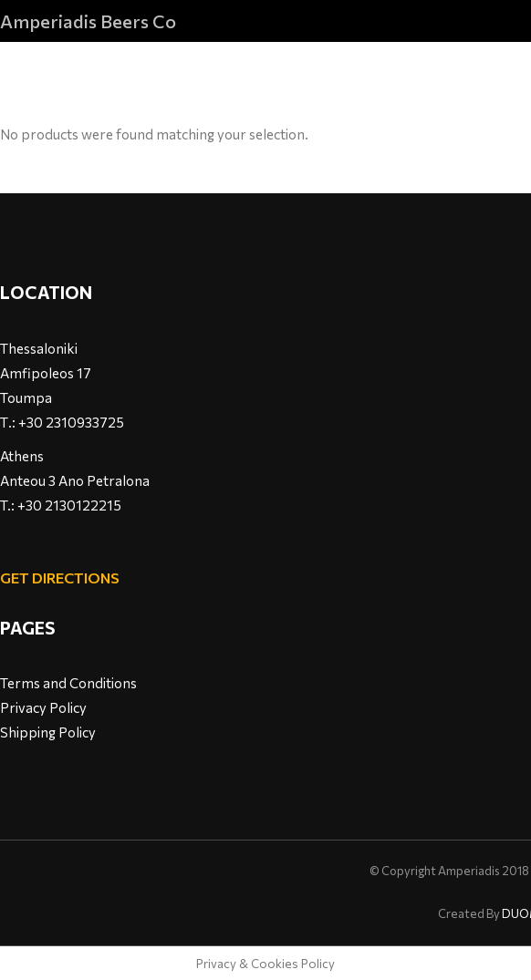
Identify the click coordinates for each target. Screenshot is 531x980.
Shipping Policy (48, 732)
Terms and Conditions (68, 683)
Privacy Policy (43, 707)
